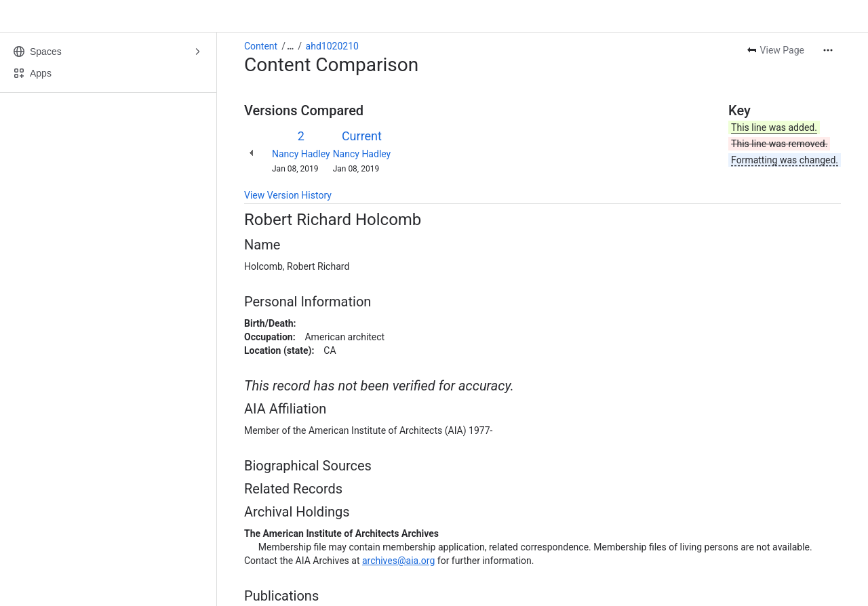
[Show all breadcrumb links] (290, 46)
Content (261, 46)
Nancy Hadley (301, 154)
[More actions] (828, 50)
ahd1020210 (332, 46)
